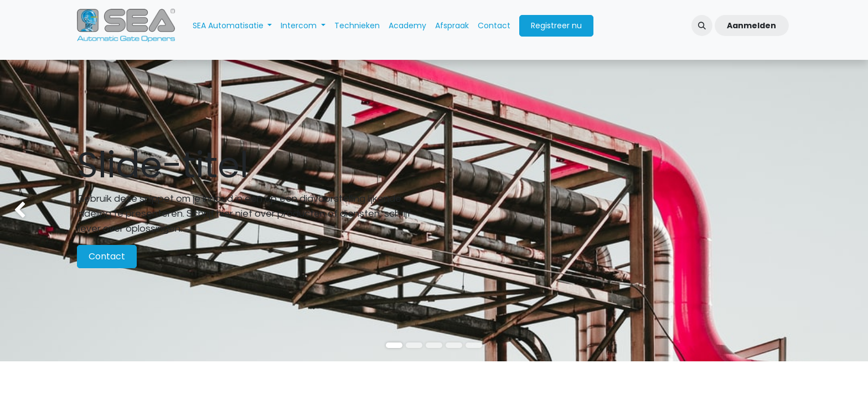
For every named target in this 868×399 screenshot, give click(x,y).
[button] (702, 25)
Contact (107, 256)
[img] (35, 211)
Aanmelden (751, 25)
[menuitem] (232, 26)
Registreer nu (556, 25)
